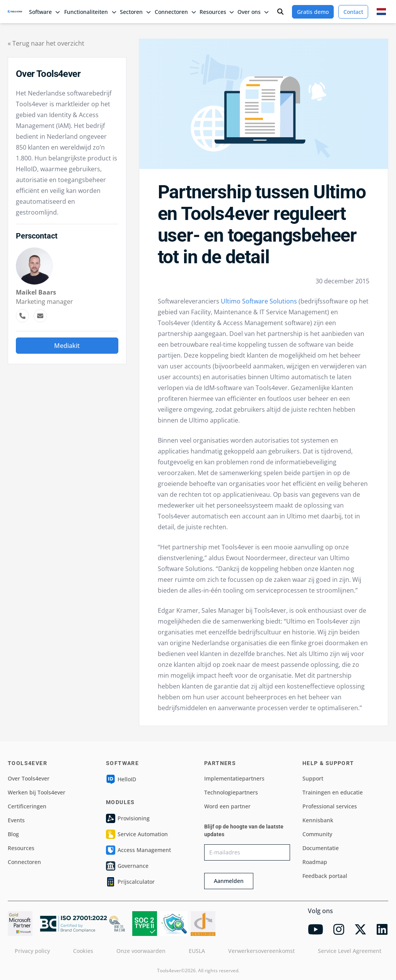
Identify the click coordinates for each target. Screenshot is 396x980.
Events (16, 820)
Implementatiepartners (234, 778)
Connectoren (24, 862)
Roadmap (315, 862)
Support (313, 778)
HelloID (121, 779)
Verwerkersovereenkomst (261, 951)
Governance (127, 866)
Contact (353, 12)
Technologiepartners (231, 792)
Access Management (138, 850)
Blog (13, 834)
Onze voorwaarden (141, 951)
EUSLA (197, 951)
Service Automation (137, 834)
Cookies (83, 951)
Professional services (330, 806)
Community (317, 834)
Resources (21, 848)
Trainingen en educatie (333, 792)
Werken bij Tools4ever (37, 792)
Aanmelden (229, 881)
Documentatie (321, 848)
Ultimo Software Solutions (259, 301)
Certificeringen (27, 806)
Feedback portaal (325, 876)
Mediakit (67, 346)
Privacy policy (32, 951)
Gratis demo (313, 12)
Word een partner (227, 806)
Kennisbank (318, 820)
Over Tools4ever (29, 778)
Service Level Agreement (350, 951)
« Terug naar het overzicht (46, 43)
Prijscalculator (130, 882)
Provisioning (128, 818)
